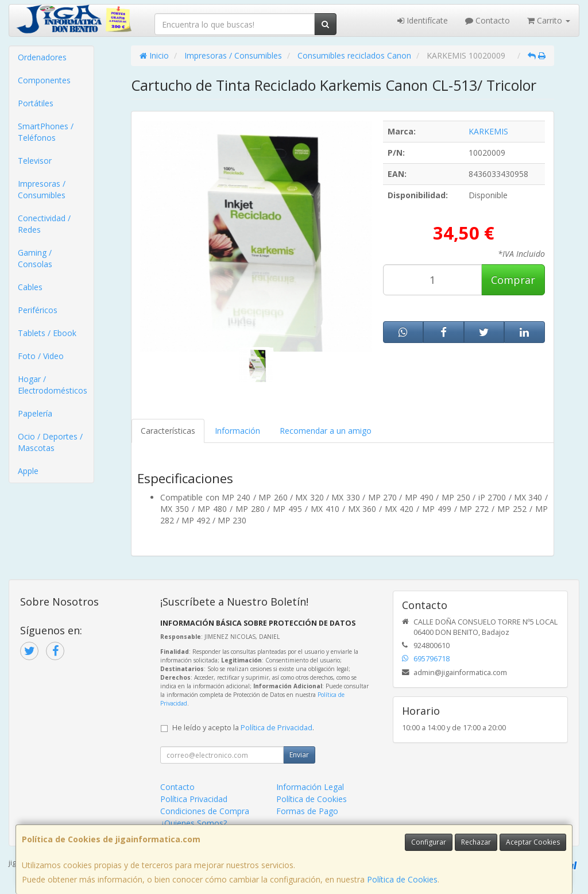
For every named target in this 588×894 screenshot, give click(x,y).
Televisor (35, 161)
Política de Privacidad (276, 728)
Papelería (35, 413)
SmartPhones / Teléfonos (46, 132)
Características (168, 431)
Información (237, 431)
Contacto (488, 20)
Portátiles (36, 103)
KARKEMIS (488, 131)
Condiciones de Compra (205, 811)
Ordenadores (42, 57)
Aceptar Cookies (533, 842)
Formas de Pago (307, 811)
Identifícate (423, 20)
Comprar (513, 280)
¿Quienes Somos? (194, 823)
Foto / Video (41, 356)
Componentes (44, 80)
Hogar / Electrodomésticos (53, 385)
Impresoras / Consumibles (42, 189)
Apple (28, 471)
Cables (30, 287)
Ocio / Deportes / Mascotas (50, 442)
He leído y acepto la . (243, 728)
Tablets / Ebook (47, 333)
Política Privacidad (194, 799)
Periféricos (38, 310)
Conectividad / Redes (44, 224)
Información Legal (310, 787)
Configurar (429, 842)
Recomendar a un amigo (326, 431)
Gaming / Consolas (35, 258)
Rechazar (476, 842)
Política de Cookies (402, 879)
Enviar (299, 755)
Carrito (549, 20)
